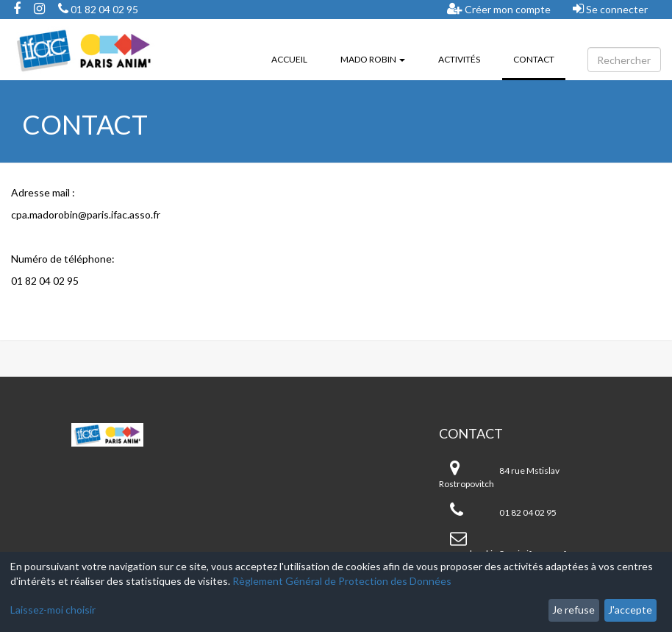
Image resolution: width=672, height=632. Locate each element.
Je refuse (573, 610)
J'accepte (630, 610)
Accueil (289, 59)
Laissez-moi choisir (53, 610)
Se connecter (610, 9)
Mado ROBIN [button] (373, 59)
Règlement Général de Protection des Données (342, 581)
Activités (459, 59)
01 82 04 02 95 (98, 9)
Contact (539, 58)
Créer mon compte (499, 9)
